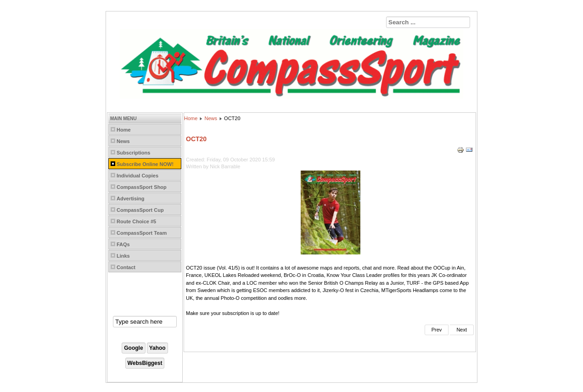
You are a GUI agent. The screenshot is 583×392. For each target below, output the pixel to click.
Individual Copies (137, 176)
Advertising (131, 199)
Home (124, 130)
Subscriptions (133, 153)
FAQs (123, 244)
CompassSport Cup (140, 210)
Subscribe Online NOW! (145, 164)
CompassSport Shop (142, 187)
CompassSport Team (142, 233)
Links (123, 256)
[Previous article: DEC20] (437, 330)
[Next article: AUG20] (462, 330)
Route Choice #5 (136, 221)
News (123, 141)
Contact (126, 267)
